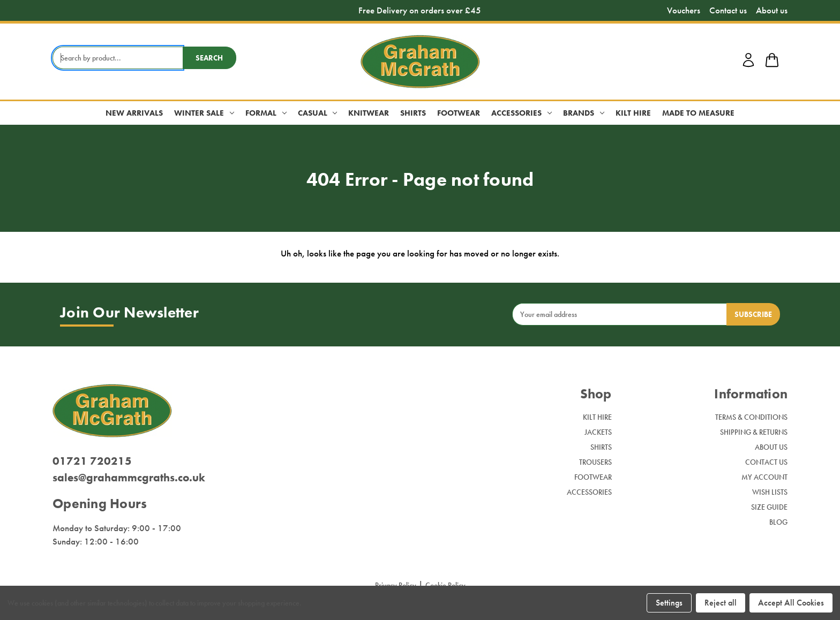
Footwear (459, 113)
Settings (669, 603)
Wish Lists (770, 492)
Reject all (721, 603)
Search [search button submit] (209, 58)
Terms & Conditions (751, 417)
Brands (584, 113)
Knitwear (369, 113)
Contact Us (766, 462)
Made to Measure (698, 113)
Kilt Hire (633, 113)
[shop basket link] (772, 62)
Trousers (595, 462)
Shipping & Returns (754, 432)
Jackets (598, 432)
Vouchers (684, 10)
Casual (318, 113)
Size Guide (769, 507)
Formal (266, 113)
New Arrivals (134, 113)
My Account (764, 477)
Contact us (728, 10)
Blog (778, 522)
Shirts (413, 113)
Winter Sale (204, 113)
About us (772, 10)
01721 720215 (92, 461)
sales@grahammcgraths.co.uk (129, 477)
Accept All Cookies (791, 603)
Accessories (522, 113)
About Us (771, 447)
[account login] (748, 65)
